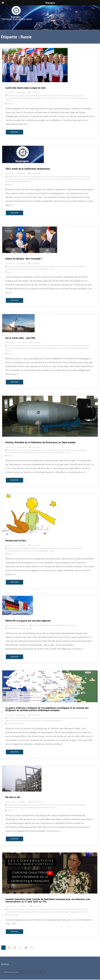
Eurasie (32, 96)
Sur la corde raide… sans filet (20, 338)
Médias (48, 718)
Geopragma (21, 93)
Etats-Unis (25, 96)
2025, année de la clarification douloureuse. (28, 169)
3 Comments (36, 343)
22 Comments (37, 802)
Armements (18, 267)
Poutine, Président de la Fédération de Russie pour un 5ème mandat (40, 443)
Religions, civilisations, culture (46, 99)
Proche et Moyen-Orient (69, 179)
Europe (37, 96)
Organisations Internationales (79, 177)
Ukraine (8, 101)
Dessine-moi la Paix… (16, 541)
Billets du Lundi (20, 177)
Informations (54, 910)
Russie (60, 99)
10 (26, 948)
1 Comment (35, 93)
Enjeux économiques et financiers (37, 177)
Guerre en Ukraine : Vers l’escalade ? (24, 259)
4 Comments (37, 907)
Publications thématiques (26, 99)
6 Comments (35, 174)
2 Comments (35, 264)
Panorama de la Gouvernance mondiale (54, 96)
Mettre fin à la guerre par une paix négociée (28, 621)
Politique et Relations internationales (47, 179)
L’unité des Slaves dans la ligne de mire (26, 88)
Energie (28, 805)
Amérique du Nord (14, 450)
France (66, 177)
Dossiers (17, 96)
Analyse (11, 96)
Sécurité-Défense (69, 99)
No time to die (13, 797)
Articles (17, 910)
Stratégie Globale (82, 99)
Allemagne (12, 629)
